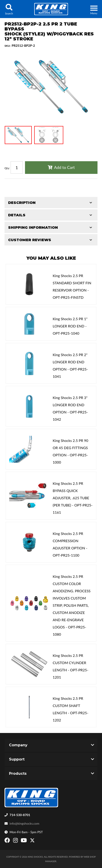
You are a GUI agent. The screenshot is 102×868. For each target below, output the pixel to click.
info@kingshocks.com (25, 823)
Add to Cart (64, 167)
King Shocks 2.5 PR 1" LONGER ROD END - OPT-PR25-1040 (70, 326)
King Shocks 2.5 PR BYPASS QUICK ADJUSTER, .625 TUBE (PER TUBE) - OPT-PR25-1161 (73, 498)
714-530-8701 (20, 815)
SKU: (8, 46)
